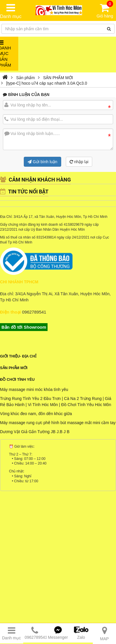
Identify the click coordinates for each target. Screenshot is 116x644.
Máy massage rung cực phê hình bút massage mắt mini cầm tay (58, 423)
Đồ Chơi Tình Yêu (17, 379)
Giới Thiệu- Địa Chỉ (18, 356)
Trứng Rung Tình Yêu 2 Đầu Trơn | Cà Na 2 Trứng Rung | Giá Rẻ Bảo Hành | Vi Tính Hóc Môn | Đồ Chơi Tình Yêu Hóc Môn (56, 402)
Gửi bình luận (42, 162)
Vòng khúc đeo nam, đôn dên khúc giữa (36, 414)
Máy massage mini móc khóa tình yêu (34, 389)
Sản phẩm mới (14, 368)
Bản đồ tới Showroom (24, 327)
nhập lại (79, 162)
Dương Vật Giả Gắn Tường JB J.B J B (35, 432)
